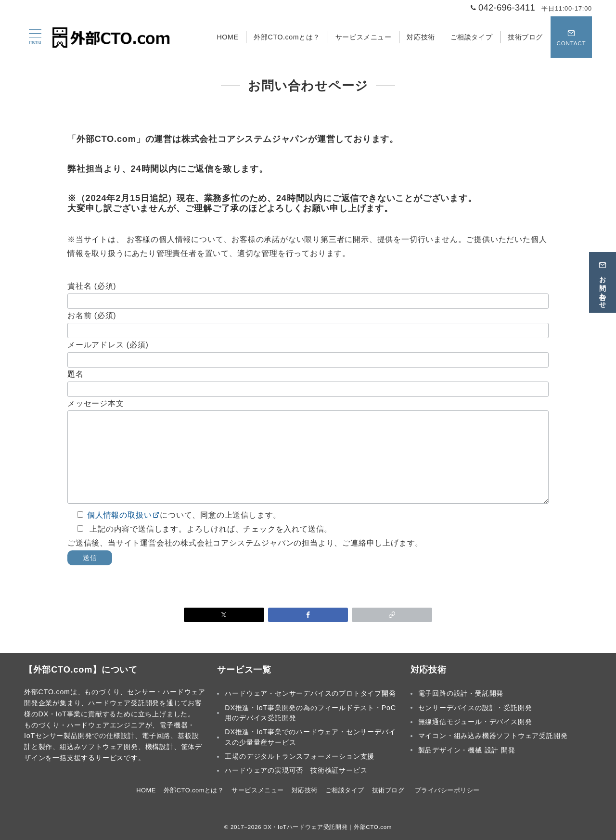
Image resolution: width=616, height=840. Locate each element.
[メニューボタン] (35, 37)
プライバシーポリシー (447, 790)
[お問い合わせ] (603, 280)
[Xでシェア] (224, 615)
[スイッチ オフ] (571, 37)
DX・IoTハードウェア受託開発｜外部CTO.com (327, 827)
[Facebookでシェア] (308, 615)
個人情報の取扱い (123, 515)
